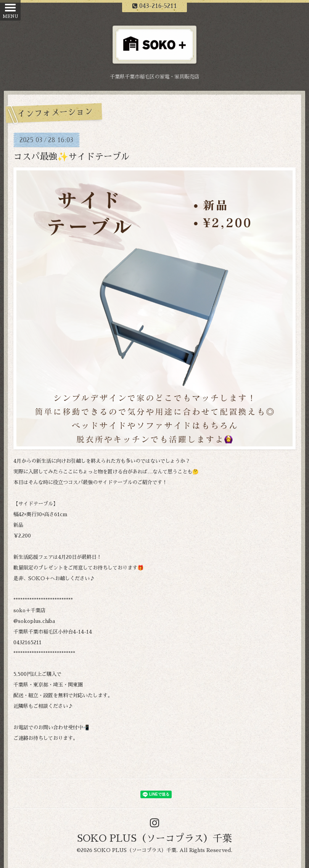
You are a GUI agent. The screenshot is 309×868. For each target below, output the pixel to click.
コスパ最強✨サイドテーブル (72, 157)
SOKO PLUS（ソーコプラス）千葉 (154, 838)
